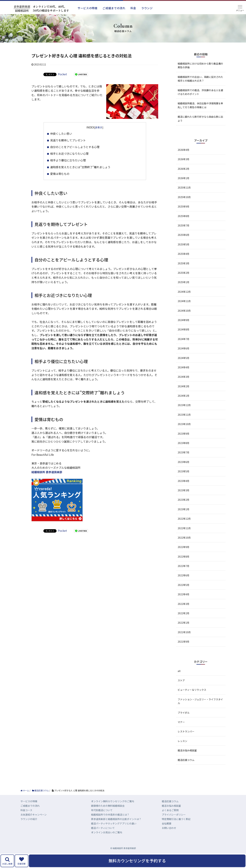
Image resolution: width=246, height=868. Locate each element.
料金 (133, 8)
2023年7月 (183, 452)
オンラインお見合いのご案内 (107, 832)
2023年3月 (183, 490)
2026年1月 (183, 178)
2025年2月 (183, 273)
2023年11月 (184, 415)
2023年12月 (184, 405)
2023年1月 (183, 509)
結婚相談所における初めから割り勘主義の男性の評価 (200, 65)
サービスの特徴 (87, 8)
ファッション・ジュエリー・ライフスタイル (200, 701)
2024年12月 (184, 292)
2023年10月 (184, 424)
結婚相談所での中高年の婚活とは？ (110, 815)
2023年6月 (183, 462)
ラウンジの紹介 (29, 819)
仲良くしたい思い (61, 134)
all (179, 671)
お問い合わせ (169, 828)
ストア (181, 680)
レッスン (182, 741)
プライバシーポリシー (174, 815)
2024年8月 (183, 329)
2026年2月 (183, 169)
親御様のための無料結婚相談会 (108, 806)
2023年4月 (183, 481)
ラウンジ (147, 8)
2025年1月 (183, 282)
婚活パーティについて (103, 828)
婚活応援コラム (186, 760)
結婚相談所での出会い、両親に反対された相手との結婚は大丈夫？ (200, 79)
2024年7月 (183, 339)
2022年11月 (184, 528)
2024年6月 (183, 348)
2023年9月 (183, 434)
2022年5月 (183, 585)
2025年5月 (183, 244)
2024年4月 (183, 367)
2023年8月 (183, 443)
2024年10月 (184, 311)
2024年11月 (184, 301)
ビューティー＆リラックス (192, 690)
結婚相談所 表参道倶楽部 (47, 472)
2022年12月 (184, 519)
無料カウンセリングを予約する (137, 861)
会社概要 (167, 823)
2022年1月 (183, 623)
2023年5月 (183, 471)
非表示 (99, 127)
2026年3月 (183, 159)
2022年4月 (183, 594)
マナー (181, 722)
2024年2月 (183, 386)
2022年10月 (184, 538)
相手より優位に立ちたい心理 (68, 160)
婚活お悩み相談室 (187, 750)
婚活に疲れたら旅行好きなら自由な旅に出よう (200, 119)
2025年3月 (183, 263)
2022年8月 (183, 557)
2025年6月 (183, 235)
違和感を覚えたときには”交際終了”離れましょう (80, 167)
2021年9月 (183, 642)
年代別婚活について (102, 810)
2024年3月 (183, 377)
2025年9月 (183, 206)
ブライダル (184, 713)
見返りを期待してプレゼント (68, 140)
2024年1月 (183, 396)
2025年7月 (183, 225)
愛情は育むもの (60, 174)
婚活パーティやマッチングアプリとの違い (114, 823)
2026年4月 (183, 150)
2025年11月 (184, 188)
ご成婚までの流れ (114, 8)
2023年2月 (183, 500)
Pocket (62, 74)
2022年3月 (183, 604)
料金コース (26, 810)
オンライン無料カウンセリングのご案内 (113, 801)
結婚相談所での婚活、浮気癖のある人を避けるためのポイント (200, 92)
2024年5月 (183, 358)
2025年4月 (183, 254)
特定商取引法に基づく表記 (176, 819)
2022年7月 (183, 566)
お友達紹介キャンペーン (34, 815)
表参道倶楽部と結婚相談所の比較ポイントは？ (116, 819)
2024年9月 (183, 320)
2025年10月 (184, 197)
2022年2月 (183, 613)
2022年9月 (183, 547)
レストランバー (186, 731)
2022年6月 (183, 575)
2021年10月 (184, 632)
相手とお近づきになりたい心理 (69, 154)
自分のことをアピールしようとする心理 (75, 147)
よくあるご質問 (170, 810)
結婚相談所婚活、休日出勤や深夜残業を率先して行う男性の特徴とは (200, 105)
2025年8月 (183, 216)
